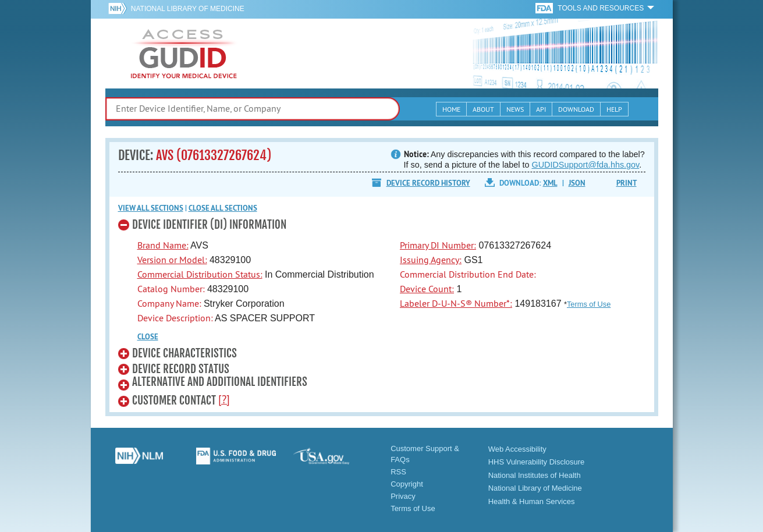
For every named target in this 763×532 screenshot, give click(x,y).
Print (627, 183)
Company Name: (169, 303)
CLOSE (148, 337)
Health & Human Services (532, 501)
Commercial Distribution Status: (200, 274)
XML (550, 183)
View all (151, 208)
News (515, 109)
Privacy (403, 496)
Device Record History (428, 183)
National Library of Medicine (188, 9)
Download (576, 109)
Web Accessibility (517, 449)
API (541, 109)
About (483, 109)
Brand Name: (163, 245)
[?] (224, 399)
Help (614, 109)
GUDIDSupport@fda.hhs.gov (586, 165)
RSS (398, 472)
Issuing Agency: (431, 260)
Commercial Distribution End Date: (468, 274)
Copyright (407, 484)
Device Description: (175, 318)
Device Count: (427, 289)
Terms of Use (589, 304)
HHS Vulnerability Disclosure (537, 462)
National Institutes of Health (535, 475)
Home (451, 109)
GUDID (184, 54)
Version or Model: (172, 260)
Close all (223, 208)
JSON (577, 183)
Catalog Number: (171, 289)
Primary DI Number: (438, 245)
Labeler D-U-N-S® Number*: (456, 303)
